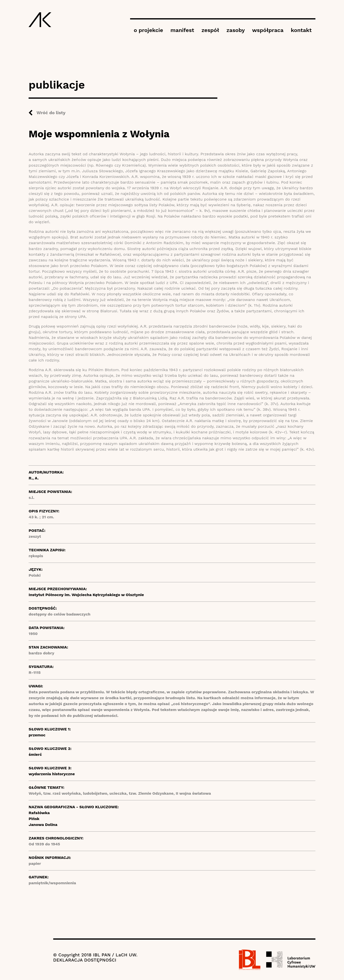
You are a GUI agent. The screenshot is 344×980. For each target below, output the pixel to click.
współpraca (268, 30)
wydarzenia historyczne (52, 774)
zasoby (236, 30)
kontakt (301, 30)
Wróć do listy (51, 113)
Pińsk (34, 819)
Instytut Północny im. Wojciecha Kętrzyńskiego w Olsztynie (86, 595)
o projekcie (148, 30)
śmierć (35, 754)
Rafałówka (39, 813)
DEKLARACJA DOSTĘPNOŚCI (85, 960)
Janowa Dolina (43, 825)
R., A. (34, 478)
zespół (210, 30)
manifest (182, 30)
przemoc (37, 735)
